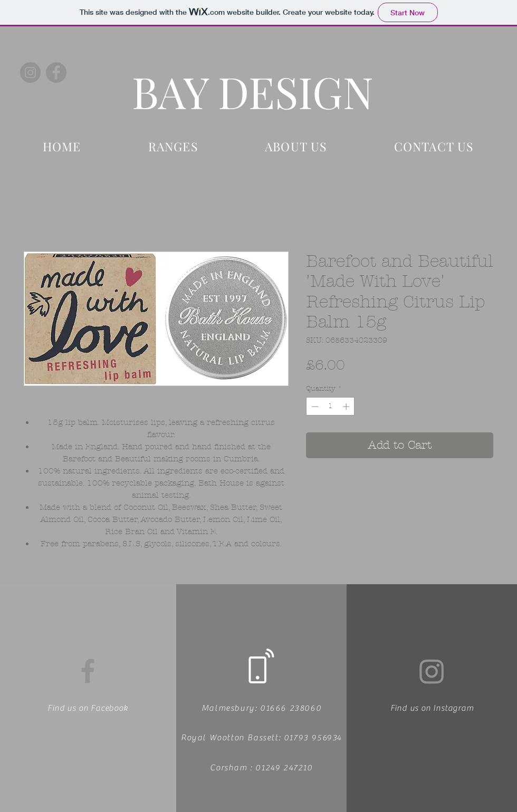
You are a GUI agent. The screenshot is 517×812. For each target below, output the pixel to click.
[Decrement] (314, 407)
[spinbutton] (331, 407)
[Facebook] (56, 72)
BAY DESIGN (253, 91)
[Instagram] (30, 72)
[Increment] (347, 407)
